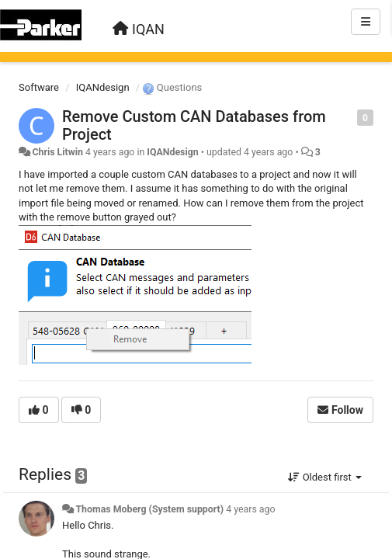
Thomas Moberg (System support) (149, 509)
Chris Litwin (57, 152)
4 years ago (250, 509)
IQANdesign (103, 87)
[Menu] (366, 22)
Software (39, 87)
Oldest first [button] (325, 477)
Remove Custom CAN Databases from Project (194, 125)
